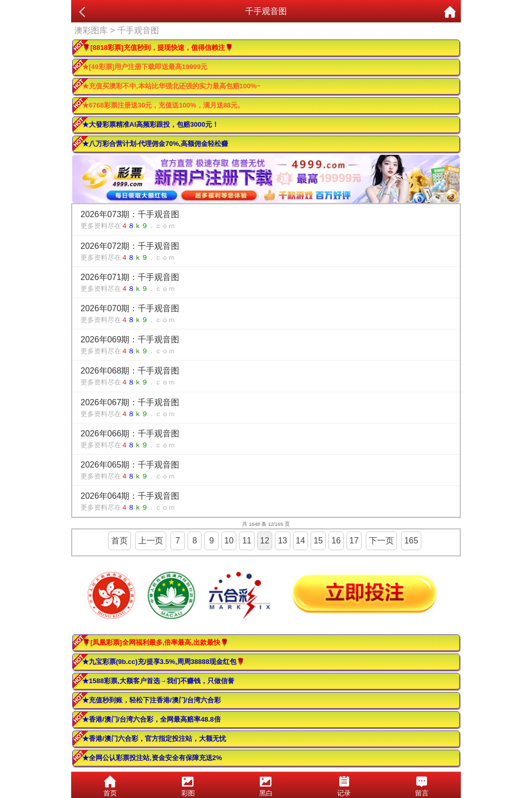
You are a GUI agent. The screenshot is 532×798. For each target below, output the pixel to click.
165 (411, 541)
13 (283, 541)
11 (247, 541)
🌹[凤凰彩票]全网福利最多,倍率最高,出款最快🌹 (155, 642)
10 (229, 541)
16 (336, 541)
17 (354, 541)
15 (318, 541)
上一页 (151, 541)
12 (265, 541)
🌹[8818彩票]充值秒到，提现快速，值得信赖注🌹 (158, 48)
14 (300, 541)
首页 (119, 541)
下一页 (381, 541)
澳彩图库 (91, 30)
